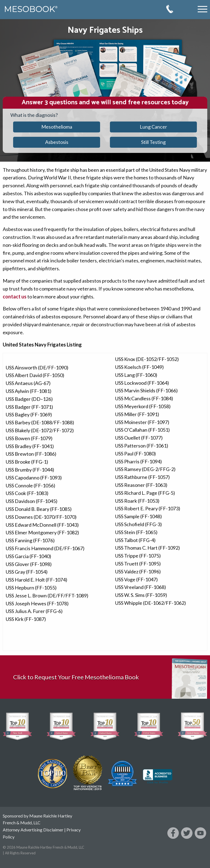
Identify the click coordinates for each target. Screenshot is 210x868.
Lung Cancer (153, 127)
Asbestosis (57, 142)
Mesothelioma (57, 127)
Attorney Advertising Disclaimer (33, 830)
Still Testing (153, 142)
